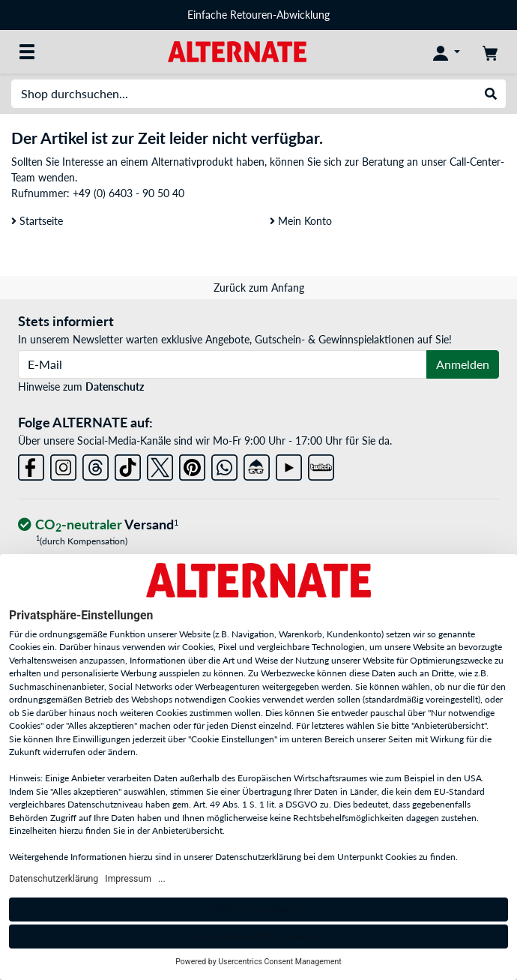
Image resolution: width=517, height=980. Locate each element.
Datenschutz (115, 387)
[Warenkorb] (490, 52)
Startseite (37, 221)
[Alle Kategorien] (27, 52)
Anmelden (463, 364)
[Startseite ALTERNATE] (237, 51)
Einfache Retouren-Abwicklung (258, 15)
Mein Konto (301, 221)
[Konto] (447, 52)
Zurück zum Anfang (259, 288)
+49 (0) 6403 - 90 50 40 (129, 193)
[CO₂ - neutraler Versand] (98, 525)
